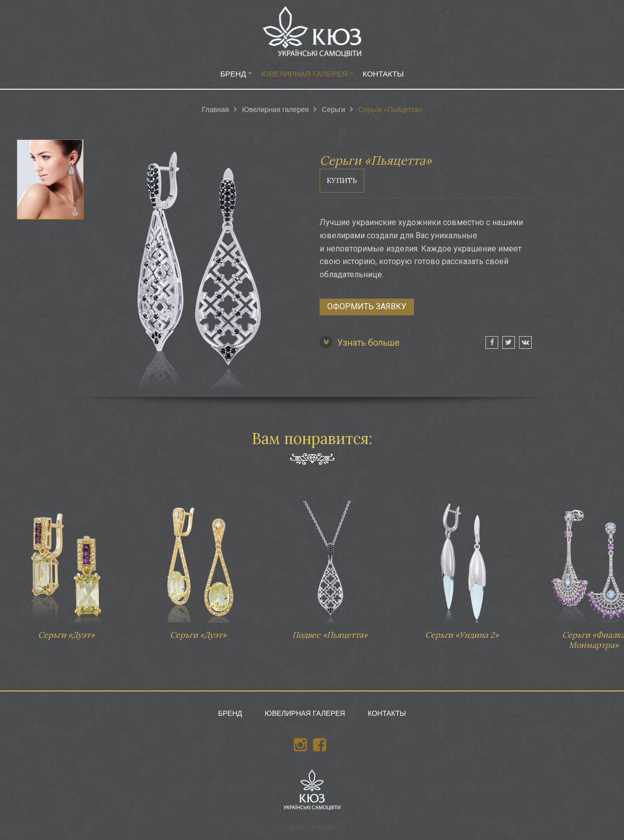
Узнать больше (360, 342)
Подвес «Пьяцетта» (330, 565)
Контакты (383, 74)
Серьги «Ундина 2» (462, 565)
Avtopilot (323, 827)
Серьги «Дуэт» (66, 565)
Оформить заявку (367, 306)
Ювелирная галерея (304, 74)
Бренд (233, 74)
